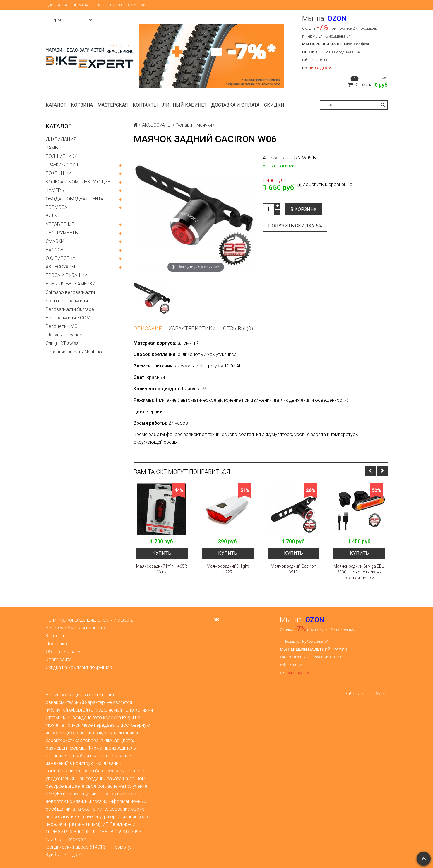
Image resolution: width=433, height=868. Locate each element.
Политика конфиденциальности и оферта (90, 620)
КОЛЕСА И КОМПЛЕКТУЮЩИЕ (78, 182)
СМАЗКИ (55, 241)
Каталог (56, 105)
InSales (380, 694)
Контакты (145, 105)
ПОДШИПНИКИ (61, 156)
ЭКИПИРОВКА (61, 258)
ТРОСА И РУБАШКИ (67, 275)
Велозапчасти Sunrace (70, 309)
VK (143, 5)
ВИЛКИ (53, 216)
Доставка (58, 5)
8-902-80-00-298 (122, 5)
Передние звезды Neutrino (74, 352)
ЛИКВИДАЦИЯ (61, 139)
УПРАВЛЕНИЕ (60, 224)
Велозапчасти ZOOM (68, 318)
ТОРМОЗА (57, 207)
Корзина (82, 105)
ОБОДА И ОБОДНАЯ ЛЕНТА (75, 199)
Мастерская (113, 105)
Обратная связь (88, 5)
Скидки (274, 105)
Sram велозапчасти (67, 301)
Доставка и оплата (235, 105)
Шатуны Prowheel (64, 335)
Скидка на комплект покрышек (79, 667)
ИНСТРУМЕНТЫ (62, 233)
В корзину (303, 209)
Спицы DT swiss (62, 343)
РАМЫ (52, 148)
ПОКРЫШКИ (59, 173)
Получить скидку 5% (295, 226)
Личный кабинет (184, 105)
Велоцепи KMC (61, 326)
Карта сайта (59, 659)
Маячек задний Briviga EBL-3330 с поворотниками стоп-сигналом (359, 572)
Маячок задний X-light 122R (228, 569)
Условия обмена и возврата (76, 628)
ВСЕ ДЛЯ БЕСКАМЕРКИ (71, 284)
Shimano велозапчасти (70, 292)
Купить (162, 553)
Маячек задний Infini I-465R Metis (162, 569)
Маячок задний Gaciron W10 (293, 569)
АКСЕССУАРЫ (60, 267)
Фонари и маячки (194, 125)
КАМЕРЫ (55, 190)
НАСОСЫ (55, 250)
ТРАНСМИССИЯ (62, 165)
